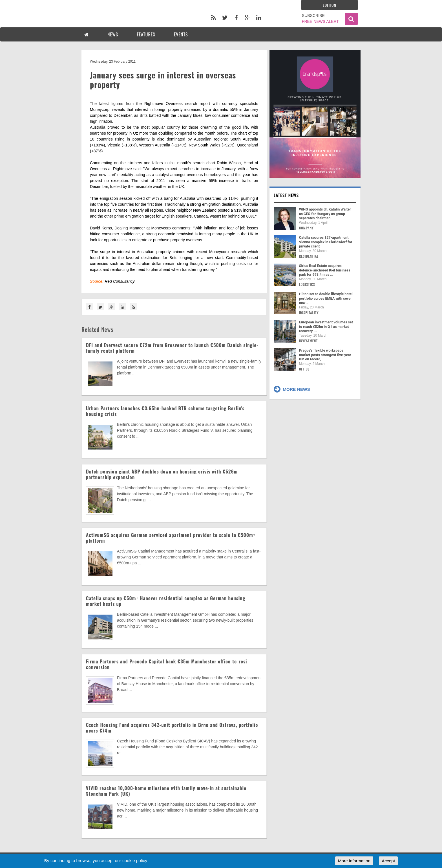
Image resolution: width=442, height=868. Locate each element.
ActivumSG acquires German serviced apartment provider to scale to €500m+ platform (171, 538)
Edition (330, 5)
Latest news (286, 195)
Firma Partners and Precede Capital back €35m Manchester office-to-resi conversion (166, 664)
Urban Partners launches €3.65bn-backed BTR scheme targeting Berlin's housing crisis (165, 411)
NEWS (113, 34)
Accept (388, 861)
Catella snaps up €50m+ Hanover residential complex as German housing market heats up (166, 601)
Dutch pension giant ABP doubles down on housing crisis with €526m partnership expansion (162, 474)
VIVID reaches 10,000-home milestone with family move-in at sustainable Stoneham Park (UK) (166, 791)
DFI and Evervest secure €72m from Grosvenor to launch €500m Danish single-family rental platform (172, 348)
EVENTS (181, 34)
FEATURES (146, 34)
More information (354, 861)
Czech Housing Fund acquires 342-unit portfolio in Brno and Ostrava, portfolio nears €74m (172, 728)
